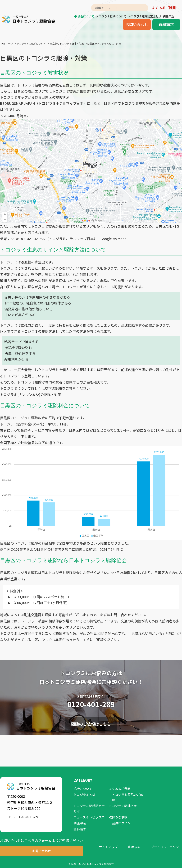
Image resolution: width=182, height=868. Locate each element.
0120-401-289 (91, 704)
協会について (86, 16)
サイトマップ (108, 847)
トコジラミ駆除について (111, 16)
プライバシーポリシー (166, 847)
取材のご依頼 (118, 817)
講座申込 (169, 16)
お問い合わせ (137, 24)
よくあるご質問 (164, 8)
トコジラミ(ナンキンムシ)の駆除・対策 (31, 394)
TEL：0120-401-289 (22, 817)
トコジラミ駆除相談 (123, 806)
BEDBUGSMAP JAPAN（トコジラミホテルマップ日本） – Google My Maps (68, 239)
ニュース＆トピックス (89, 817)
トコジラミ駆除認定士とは (145, 16)
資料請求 (166, 24)
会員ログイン (121, 823)
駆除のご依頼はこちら (91, 724)
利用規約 (134, 847)
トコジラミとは (84, 794)
